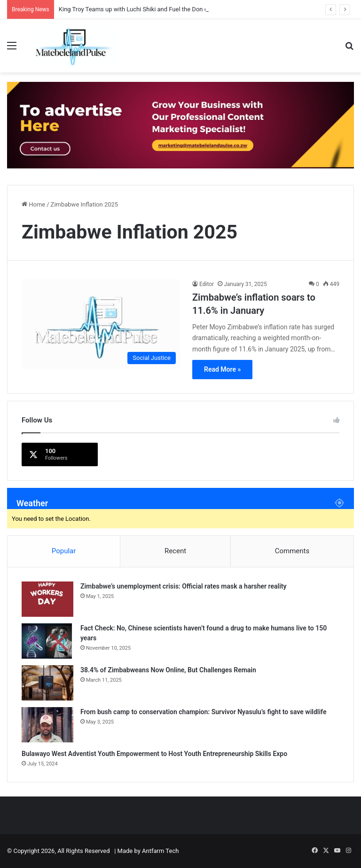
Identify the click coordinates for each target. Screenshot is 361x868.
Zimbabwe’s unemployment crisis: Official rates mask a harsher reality (183, 586)
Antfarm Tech (160, 851)
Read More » (222, 369)
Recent (175, 551)
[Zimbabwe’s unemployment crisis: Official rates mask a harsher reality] (47, 599)
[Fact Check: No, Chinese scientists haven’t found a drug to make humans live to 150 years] (47, 641)
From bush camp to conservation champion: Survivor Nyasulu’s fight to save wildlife (203, 712)
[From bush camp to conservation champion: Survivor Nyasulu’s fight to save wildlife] (47, 725)
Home (33, 204)
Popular (64, 551)
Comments (292, 551)
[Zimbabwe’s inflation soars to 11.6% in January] (101, 324)
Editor (207, 284)
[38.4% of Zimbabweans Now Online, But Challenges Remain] (47, 683)
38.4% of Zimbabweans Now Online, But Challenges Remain (168, 670)
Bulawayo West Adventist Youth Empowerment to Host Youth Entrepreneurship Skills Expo (154, 754)
